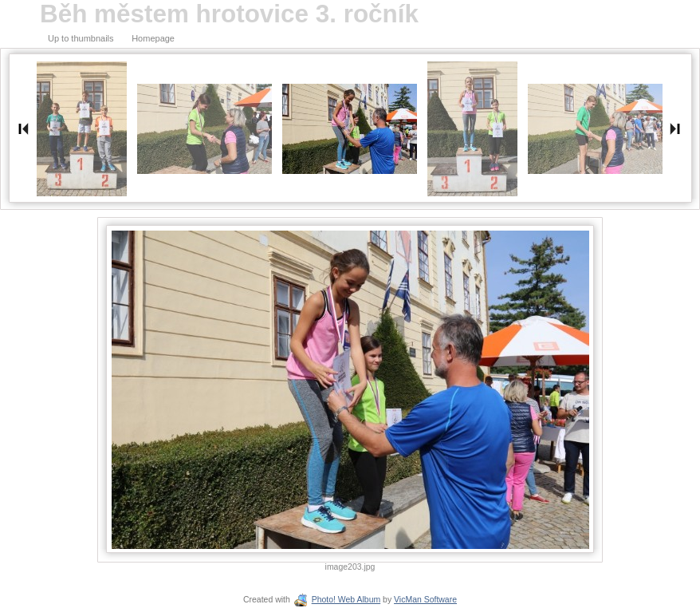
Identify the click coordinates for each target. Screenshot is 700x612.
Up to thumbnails (81, 38)
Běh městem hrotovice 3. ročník (229, 14)
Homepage (153, 38)
